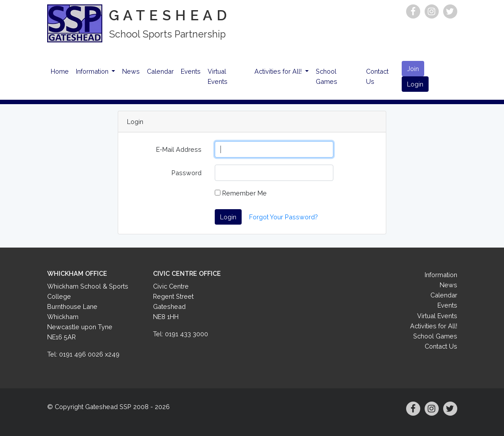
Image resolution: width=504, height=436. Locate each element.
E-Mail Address (179, 149)
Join (413, 69)
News (131, 71)
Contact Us (377, 76)
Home (60, 71)
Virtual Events (218, 76)
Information (93, 71)
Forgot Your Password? (284, 217)
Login (415, 84)
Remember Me (241, 193)
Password (187, 173)
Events (191, 71)
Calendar (160, 71)
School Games (327, 76)
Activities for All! (279, 71)
